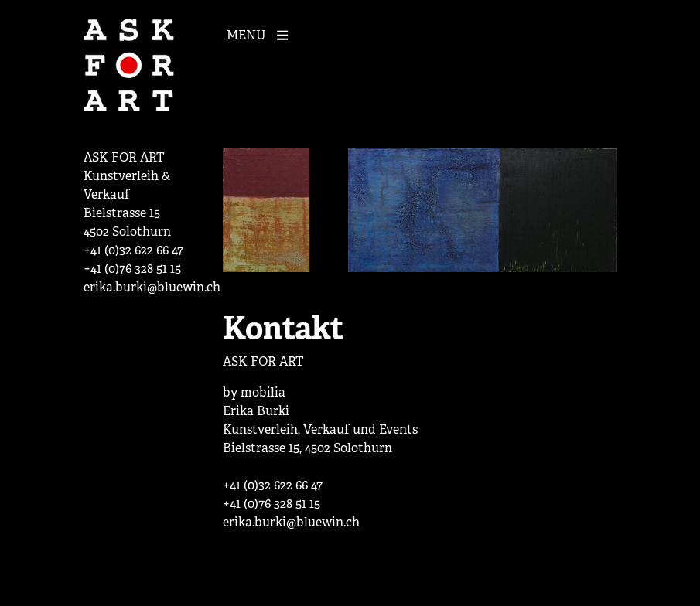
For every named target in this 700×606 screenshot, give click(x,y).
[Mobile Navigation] (261, 34)
